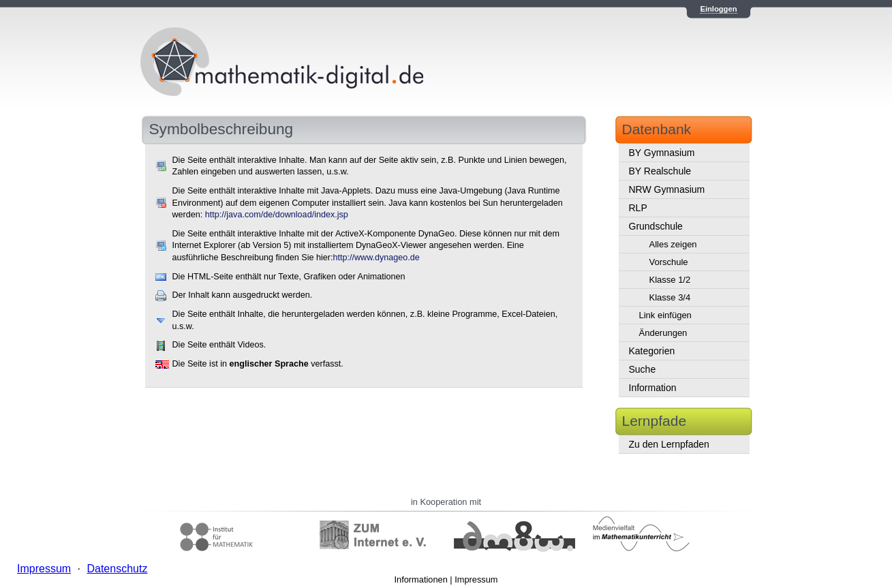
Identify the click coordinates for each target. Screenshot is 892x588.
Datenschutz (117, 569)
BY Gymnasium (662, 153)
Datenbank (657, 129)
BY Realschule (660, 171)
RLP (638, 208)
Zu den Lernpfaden (669, 444)
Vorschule (669, 262)
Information (653, 388)
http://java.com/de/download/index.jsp (277, 215)
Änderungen (663, 333)
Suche (643, 369)
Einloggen (718, 9)
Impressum (476, 579)
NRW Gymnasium (667, 189)
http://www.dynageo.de (376, 258)
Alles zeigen (673, 244)
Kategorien (652, 351)
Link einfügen (665, 315)
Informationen (421, 579)
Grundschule (656, 226)
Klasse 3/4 (670, 297)
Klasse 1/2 (670, 280)
